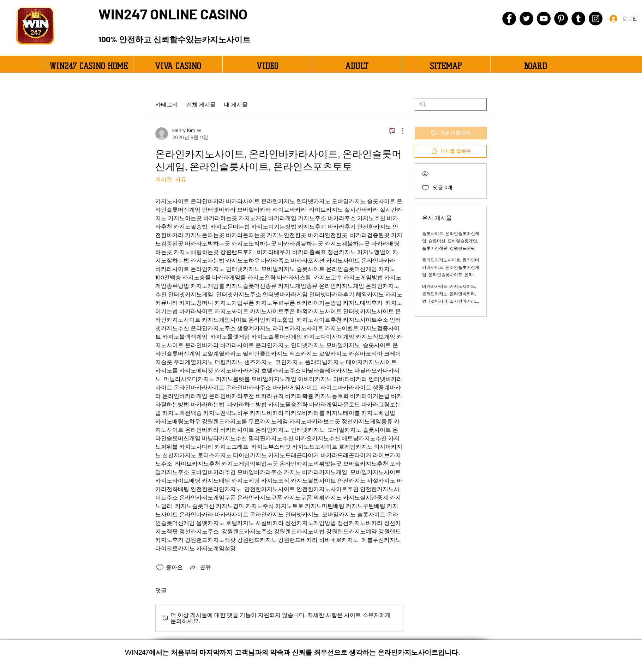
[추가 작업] (399, 131)
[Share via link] (200, 568)
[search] (451, 104)
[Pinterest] (561, 19)
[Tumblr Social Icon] (578, 19)
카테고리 (167, 104)
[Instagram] (596, 19)
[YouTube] (544, 19)
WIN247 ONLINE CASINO (173, 14)
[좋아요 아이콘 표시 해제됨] (160, 568)
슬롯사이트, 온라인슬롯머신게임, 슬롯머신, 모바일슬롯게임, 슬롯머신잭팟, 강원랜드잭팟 (451, 241)
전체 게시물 (201, 104)
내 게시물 (236, 104)
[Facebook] (509, 19)
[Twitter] (526, 19)
